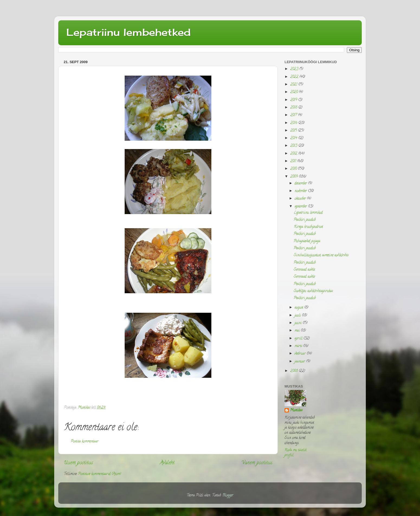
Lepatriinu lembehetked (129, 32)
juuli (298, 316)
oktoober (301, 199)
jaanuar (300, 362)
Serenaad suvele (304, 270)
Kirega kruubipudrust (308, 227)
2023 (295, 69)
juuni (299, 323)
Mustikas (296, 411)
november (301, 191)
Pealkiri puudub (305, 220)
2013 (294, 146)
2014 (294, 138)
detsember (301, 184)
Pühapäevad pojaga (307, 241)
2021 (294, 85)
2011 (294, 161)
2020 (295, 92)
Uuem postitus (78, 463)
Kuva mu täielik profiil (295, 453)
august (299, 308)
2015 (294, 131)
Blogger (228, 496)
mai (298, 331)
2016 (294, 123)
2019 (294, 100)
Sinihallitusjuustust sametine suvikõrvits (321, 255)
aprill (299, 339)
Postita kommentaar (85, 442)
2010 (294, 169)
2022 (295, 77)
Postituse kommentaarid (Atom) (100, 474)
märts (299, 346)
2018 (294, 108)
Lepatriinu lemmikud (308, 213)
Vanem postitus (257, 463)
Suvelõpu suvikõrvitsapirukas (313, 291)
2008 (295, 371)
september (301, 207)
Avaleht (167, 463)
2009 (295, 177)
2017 (294, 115)
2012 (294, 154)
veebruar (301, 354)
